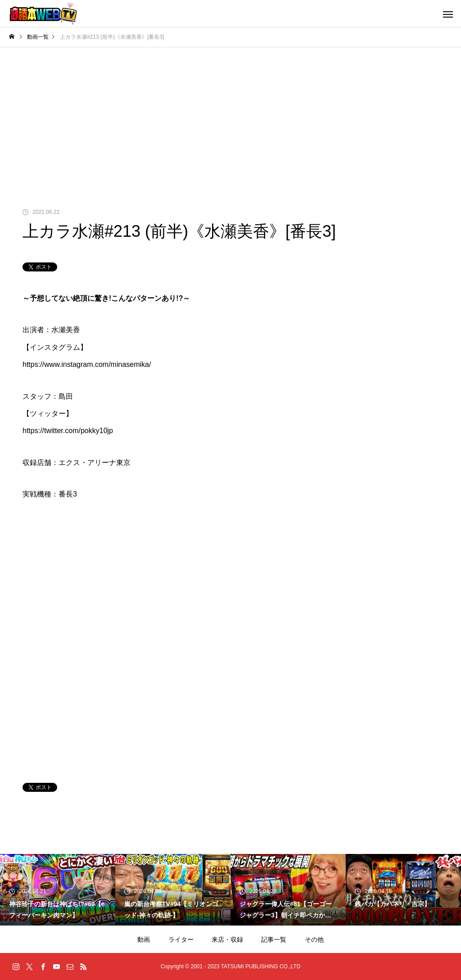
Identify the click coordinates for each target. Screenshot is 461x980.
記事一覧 (274, 939)
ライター (181, 939)
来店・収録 (227, 939)
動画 (144, 939)
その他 (314, 939)
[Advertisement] (230, 115)
